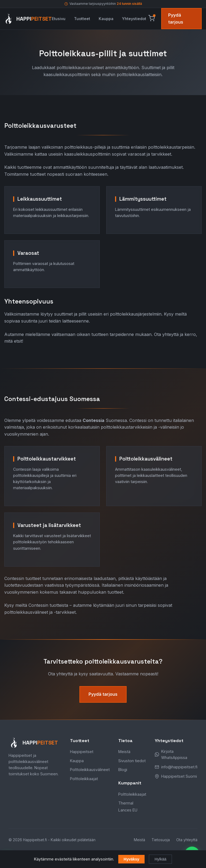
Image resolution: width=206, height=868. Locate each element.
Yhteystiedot (134, 19)
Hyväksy (131, 859)
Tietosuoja (161, 840)
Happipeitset (82, 752)
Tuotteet (82, 19)
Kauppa (106, 19)
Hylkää (160, 859)
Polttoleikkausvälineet (90, 770)
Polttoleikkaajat (84, 779)
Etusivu (59, 19)
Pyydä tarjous (176, 18)
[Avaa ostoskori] (152, 19)
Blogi (123, 770)
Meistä (124, 752)
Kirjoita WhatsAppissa (174, 754)
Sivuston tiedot (132, 761)
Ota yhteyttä (187, 840)
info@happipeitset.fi (179, 767)
